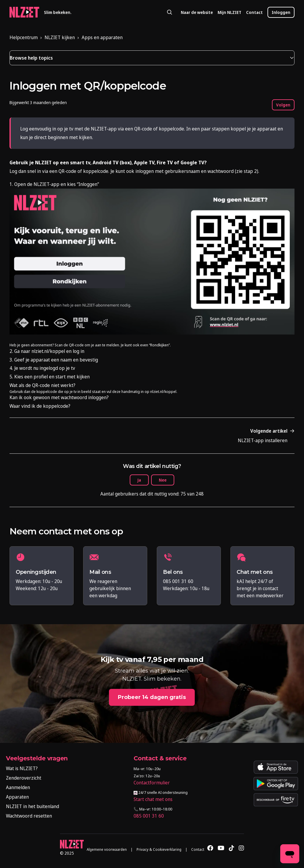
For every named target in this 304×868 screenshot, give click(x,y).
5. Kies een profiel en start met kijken (50, 377)
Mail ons (100, 572)
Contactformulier (152, 783)
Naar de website (197, 12)
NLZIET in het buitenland (33, 806)
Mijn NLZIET (229, 12)
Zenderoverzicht (24, 778)
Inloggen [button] (281, 12)
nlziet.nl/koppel (163, 391)
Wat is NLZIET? (22, 768)
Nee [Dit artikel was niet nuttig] (163, 480)
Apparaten (17, 797)
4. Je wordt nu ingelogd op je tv (42, 368)
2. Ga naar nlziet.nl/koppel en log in (47, 351)
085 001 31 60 (149, 816)
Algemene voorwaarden (107, 849)
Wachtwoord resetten (29, 816)
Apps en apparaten (102, 37)
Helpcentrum (24, 37)
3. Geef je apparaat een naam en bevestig (54, 360)
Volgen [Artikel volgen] (283, 105)
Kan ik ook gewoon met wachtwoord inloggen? (59, 397)
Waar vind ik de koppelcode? (40, 406)
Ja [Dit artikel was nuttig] (139, 480)
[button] (152, 58)
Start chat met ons (153, 799)
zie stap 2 (247, 171)
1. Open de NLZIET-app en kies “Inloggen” (54, 184)
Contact (254, 12)
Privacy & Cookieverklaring (159, 849)
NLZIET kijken (60, 37)
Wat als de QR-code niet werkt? (42, 385)
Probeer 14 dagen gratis (152, 697)
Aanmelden (18, 787)
